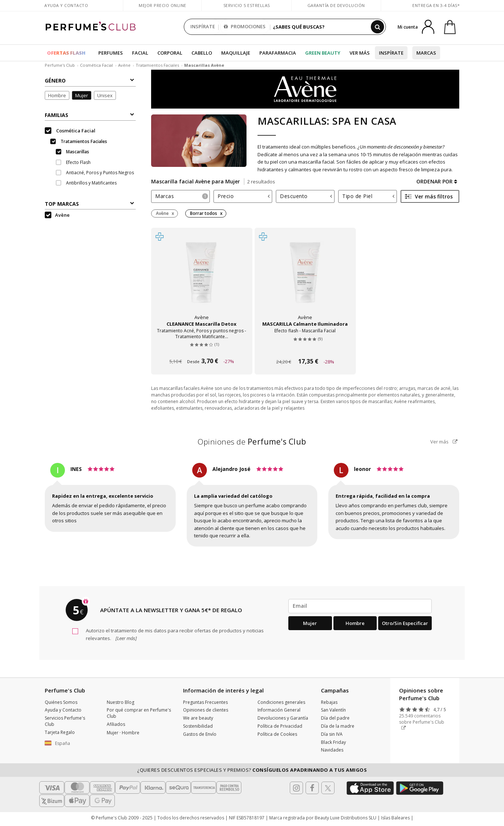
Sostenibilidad (198, 726)
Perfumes (111, 53)
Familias (89, 115)
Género (89, 81)
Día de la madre (338, 726)
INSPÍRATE (203, 27)
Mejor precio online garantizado (162, 9)
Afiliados (116, 724)
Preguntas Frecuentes (205, 702)
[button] (70, 743)
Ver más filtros (429, 196)
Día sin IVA (332, 734)
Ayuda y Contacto (66, 5)
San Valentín (333, 710)
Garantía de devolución (336, 5)
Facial (140, 53)
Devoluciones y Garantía (283, 718)
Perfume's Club (60, 65)
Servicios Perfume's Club (65, 721)
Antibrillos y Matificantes (86, 183)
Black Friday (333, 742)
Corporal (170, 53)
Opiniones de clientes (206, 710)
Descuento (306, 196)
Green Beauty (323, 53)
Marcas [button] (182, 196)
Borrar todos (204, 213)
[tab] (180, 196)
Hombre (57, 95)
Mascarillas (72, 152)
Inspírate (391, 53)
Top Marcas (89, 204)
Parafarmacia (278, 53)
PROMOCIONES (245, 27)
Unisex (105, 95)
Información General (279, 710)
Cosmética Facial (96, 65)
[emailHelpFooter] (360, 606)
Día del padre (335, 718)
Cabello (202, 53)
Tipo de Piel (368, 196)
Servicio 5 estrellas (247, 5)
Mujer (82, 95)
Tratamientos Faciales (157, 65)
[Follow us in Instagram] (296, 788)
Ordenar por (437, 181)
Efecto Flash (73, 162)
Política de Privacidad (280, 726)
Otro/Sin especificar (405, 623)
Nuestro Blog (120, 702)
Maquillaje (236, 53)
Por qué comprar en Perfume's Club (139, 713)
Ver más (360, 53)
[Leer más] (126, 638)
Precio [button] (244, 196)
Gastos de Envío (200, 734)
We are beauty (198, 718)
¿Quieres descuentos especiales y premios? (252, 770)
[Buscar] (377, 27)
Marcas (426, 53)
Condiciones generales (281, 702)
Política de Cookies (277, 734)
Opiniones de (252, 442)
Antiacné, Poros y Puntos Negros (95, 173)
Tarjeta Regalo (60, 732)
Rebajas (329, 702)
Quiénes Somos (61, 702)
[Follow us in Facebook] (312, 788)
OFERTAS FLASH (66, 53)
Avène (124, 65)
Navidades (332, 750)
